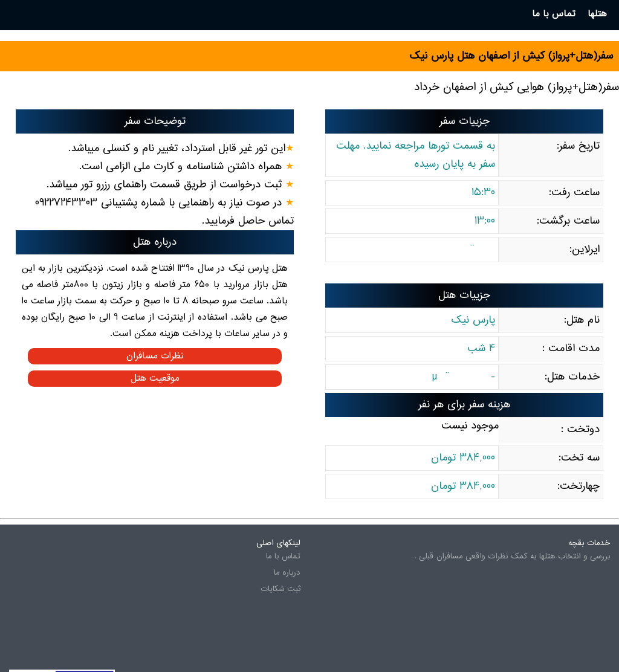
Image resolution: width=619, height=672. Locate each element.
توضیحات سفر (155, 121)
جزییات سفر (465, 121)
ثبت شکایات (280, 589)
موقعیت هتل (155, 379)
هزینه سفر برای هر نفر (464, 405)
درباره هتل (155, 242)
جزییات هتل (464, 296)
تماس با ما (283, 557)
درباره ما (287, 573)
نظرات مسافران (155, 356)
